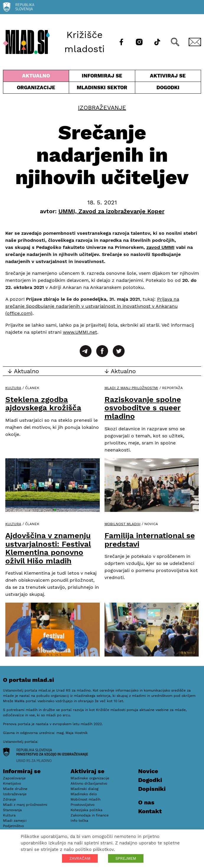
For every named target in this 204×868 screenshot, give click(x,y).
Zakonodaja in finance (90, 815)
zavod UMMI (160, 247)
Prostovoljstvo (83, 805)
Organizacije (36, 89)
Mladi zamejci (15, 821)
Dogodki (168, 87)
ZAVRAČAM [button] (80, 858)
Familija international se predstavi (150, 540)
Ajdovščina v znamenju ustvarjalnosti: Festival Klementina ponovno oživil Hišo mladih (48, 548)
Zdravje (9, 799)
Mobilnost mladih (123, 524)
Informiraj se (102, 77)
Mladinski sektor (102, 89)
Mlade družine (15, 789)
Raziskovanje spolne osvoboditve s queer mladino (143, 408)
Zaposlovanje (14, 778)
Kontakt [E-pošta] (150, 811)
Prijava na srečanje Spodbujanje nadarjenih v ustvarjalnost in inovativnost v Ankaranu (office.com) (92, 306)
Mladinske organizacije (90, 778)
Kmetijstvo (12, 783)
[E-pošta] (195, 42)
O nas (146, 802)
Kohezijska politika (87, 810)
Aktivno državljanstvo (89, 783)
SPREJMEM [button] (126, 858)
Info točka (79, 821)
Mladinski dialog (84, 789)
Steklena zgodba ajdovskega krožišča (43, 404)
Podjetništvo (13, 826)
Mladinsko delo (84, 794)
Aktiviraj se (168, 77)
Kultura (13, 388)
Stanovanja (12, 810)
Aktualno (36, 77)
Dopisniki (152, 789)
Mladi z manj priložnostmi (131, 388)
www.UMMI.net (80, 332)
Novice (148, 771)
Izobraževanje (102, 108)
